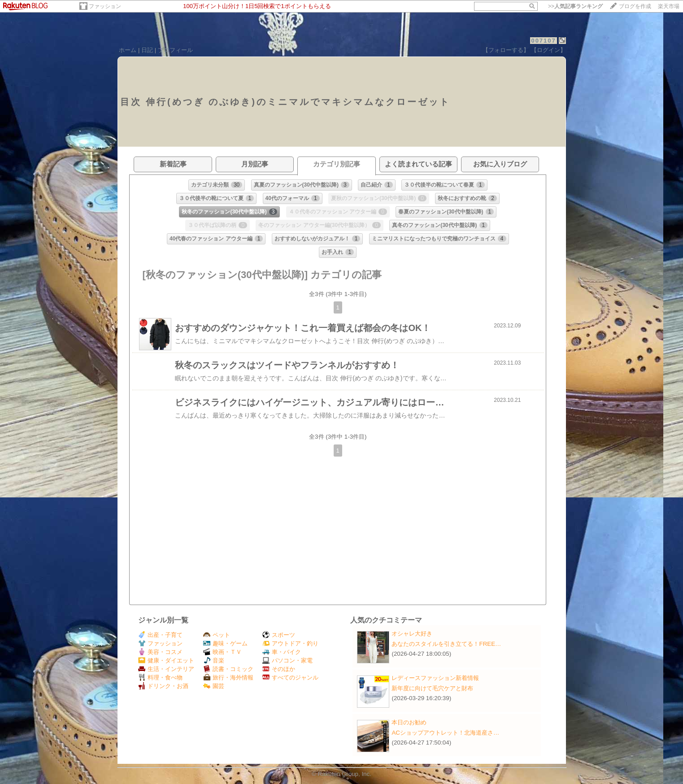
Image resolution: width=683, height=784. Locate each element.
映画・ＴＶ (222, 652)
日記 (147, 50)
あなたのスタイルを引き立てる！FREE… (446, 644)
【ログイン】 (548, 50)
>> (575, 6)
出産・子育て (160, 635)
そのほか (279, 669)
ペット (217, 635)
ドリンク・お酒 (163, 686)
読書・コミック (228, 669)
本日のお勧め (409, 722)
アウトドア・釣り (290, 643)
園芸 (214, 686)
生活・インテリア (166, 669)
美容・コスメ (160, 652)
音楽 (214, 660)
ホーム (128, 50)
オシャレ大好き (412, 634)
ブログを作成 (635, 6)
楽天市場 (669, 6)
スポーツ (279, 635)
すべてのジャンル (290, 677)
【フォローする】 (506, 50)
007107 (543, 41)
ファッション (105, 6)
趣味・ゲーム (225, 643)
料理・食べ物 (160, 677)
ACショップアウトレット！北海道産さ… (445, 733)
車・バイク (282, 652)
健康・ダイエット (166, 660)
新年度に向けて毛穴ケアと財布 (432, 688)
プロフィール (175, 50)
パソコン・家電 (287, 660)
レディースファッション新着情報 (435, 678)
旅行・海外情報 (228, 677)
